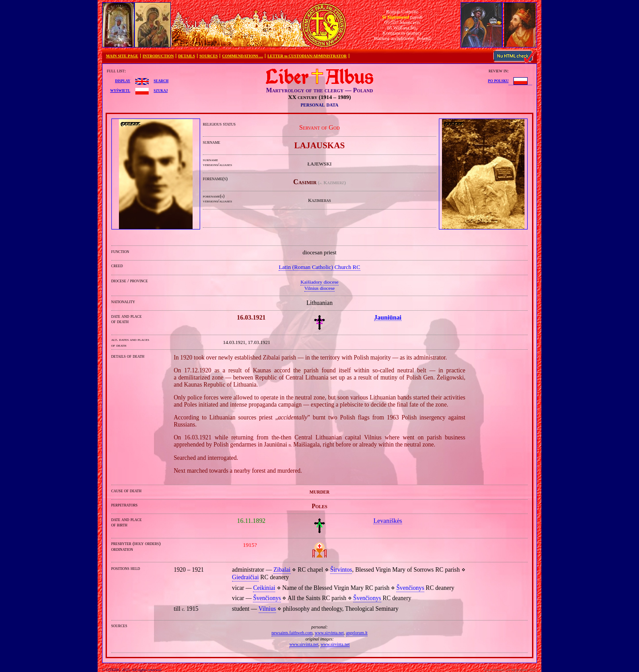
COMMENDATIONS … (243, 56)
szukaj (161, 90)
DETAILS (186, 56)
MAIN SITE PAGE (122, 56)
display (122, 80)
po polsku (499, 80)
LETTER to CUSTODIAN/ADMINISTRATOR (307, 56)
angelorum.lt (357, 633)
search (161, 80)
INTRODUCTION (158, 56)
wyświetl (120, 90)
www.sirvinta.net (329, 633)
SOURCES (209, 56)
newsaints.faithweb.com (292, 633)
